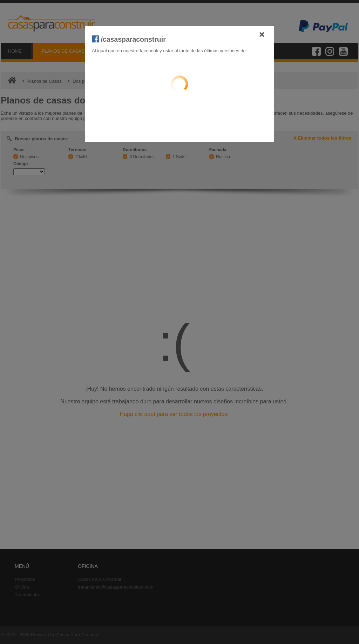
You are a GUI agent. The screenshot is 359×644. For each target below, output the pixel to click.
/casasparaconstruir (129, 39)
